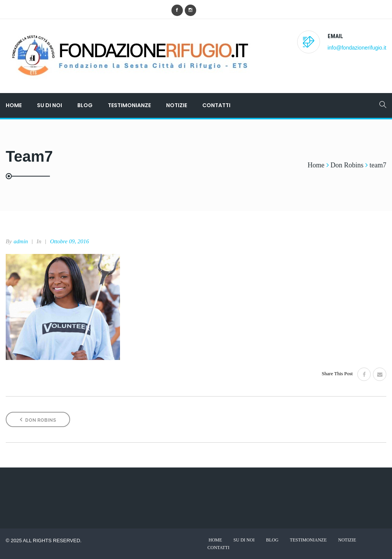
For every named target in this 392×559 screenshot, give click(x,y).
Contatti (216, 105)
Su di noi (50, 105)
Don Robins (38, 420)
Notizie (177, 105)
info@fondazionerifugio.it (357, 48)
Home (14, 105)
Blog (85, 105)
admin (21, 241)
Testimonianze (129, 105)
